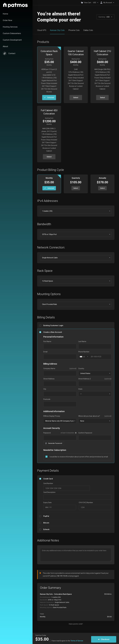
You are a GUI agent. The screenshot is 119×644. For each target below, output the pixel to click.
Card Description (49, 492)
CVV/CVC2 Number (86, 503)
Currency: (105, 17)
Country (81, 368)
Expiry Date (47, 503)
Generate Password (54, 443)
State (80, 389)
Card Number (48, 483)
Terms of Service (77, 641)
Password (47, 433)
